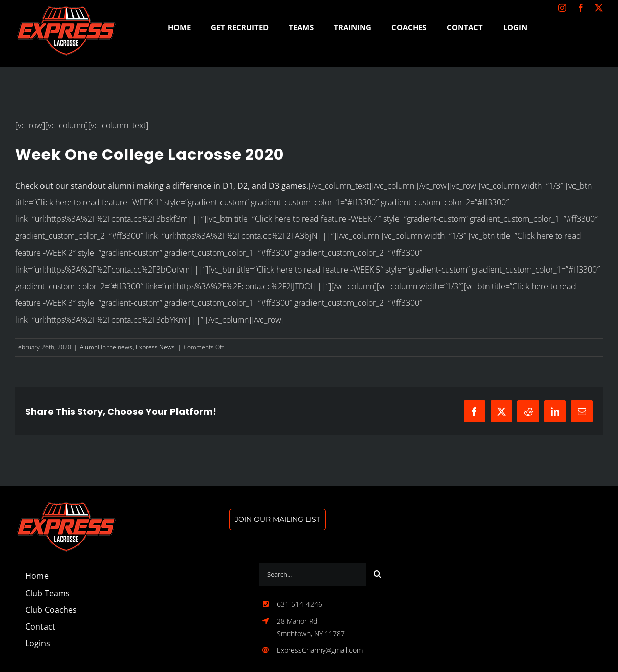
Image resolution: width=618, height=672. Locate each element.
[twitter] (599, 8)
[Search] (378, 574)
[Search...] (313, 574)
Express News (155, 347)
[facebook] (581, 8)
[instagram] (562, 8)
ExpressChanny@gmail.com (320, 650)
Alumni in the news (106, 347)
